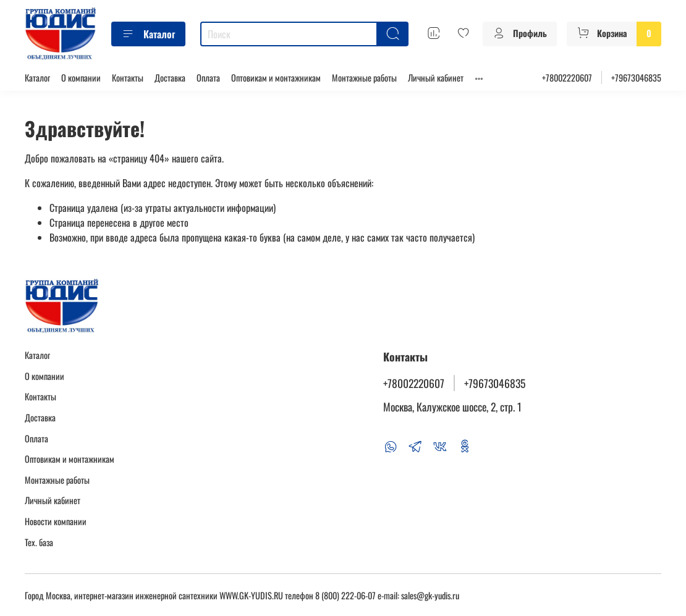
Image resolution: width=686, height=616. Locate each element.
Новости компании (56, 521)
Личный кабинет (436, 78)
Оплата (208, 78)
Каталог (148, 34)
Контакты (128, 78)
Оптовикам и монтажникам (276, 78)
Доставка (170, 78)
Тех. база (39, 542)
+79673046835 (636, 78)
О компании (81, 78)
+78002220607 (567, 78)
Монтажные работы (364, 78)
